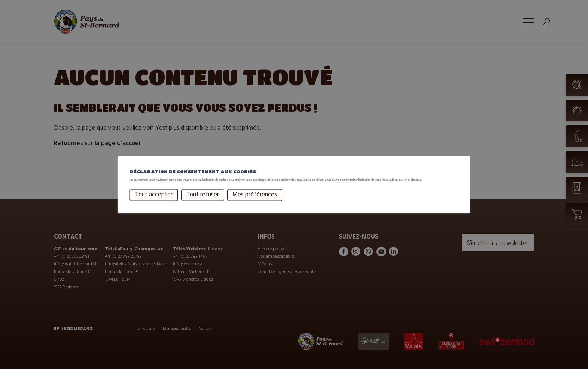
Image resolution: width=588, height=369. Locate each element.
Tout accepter (154, 202)
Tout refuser (203, 202)
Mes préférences (255, 202)
